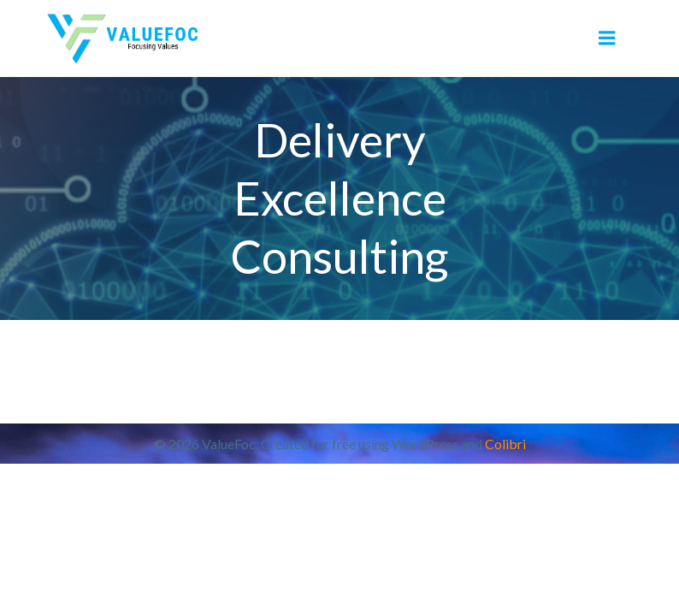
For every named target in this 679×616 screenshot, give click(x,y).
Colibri (505, 444)
